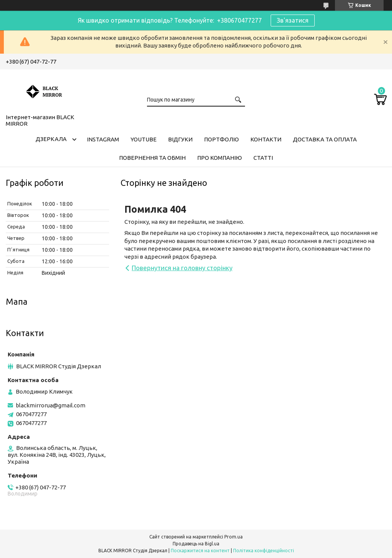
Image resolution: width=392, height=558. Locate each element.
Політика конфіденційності (264, 551)
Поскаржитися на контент (200, 551)
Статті (263, 158)
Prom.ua (234, 537)
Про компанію (220, 158)
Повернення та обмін (152, 158)
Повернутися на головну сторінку (182, 268)
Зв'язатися (293, 20)
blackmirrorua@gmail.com (51, 405)
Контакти (266, 139)
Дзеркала (51, 139)
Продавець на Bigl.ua (196, 544)
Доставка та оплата (325, 139)
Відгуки (180, 139)
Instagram (103, 139)
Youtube (144, 139)
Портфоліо (221, 139)
